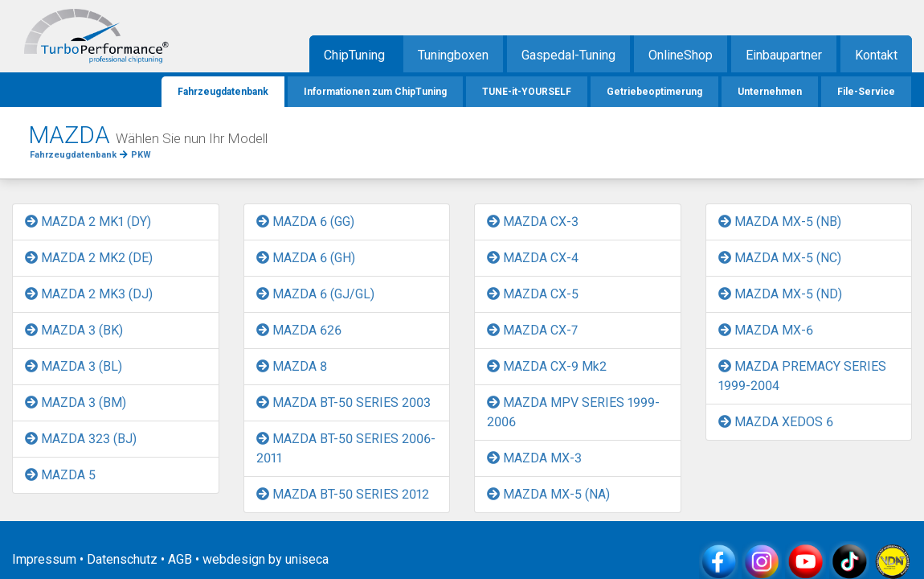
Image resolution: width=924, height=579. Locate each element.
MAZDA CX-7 (532, 330)
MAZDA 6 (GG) (305, 222)
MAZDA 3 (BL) (74, 366)
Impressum (44, 559)
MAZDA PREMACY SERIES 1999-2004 (802, 376)
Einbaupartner (784, 55)
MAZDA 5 (60, 475)
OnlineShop (681, 55)
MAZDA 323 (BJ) (81, 439)
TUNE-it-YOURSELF (527, 92)
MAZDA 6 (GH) (306, 258)
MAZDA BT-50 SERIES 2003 (343, 402)
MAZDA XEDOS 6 (776, 422)
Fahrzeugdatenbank (223, 92)
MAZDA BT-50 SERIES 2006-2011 (346, 448)
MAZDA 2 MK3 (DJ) (89, 294)
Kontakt (876, 55)
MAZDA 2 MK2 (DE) (89, 258)
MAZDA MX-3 (534, 458)
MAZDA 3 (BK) (74, 330)
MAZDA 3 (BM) (76, 402)
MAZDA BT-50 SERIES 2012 (343, 494)
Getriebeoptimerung (654, 92)
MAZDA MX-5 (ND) (780, 294)
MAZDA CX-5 (533, 294)
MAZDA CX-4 (533, 258)
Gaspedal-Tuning (568, 55)
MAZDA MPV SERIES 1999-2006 (573, 412)
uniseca (307, 559)
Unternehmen (770, 92)
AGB (180, 559)
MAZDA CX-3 (533, 222)
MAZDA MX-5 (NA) (548, 494)
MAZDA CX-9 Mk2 (547, 366)
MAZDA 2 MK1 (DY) (88, 222)
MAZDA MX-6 (766, 330)
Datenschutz (122, 559)
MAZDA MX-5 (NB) (780, 222)
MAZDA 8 (292, 366)
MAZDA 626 (299, 330)
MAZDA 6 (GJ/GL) (315, 294)
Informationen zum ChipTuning (375, 92)
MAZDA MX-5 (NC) (780, 258)
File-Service (866, 92)
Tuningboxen (453, 55)
